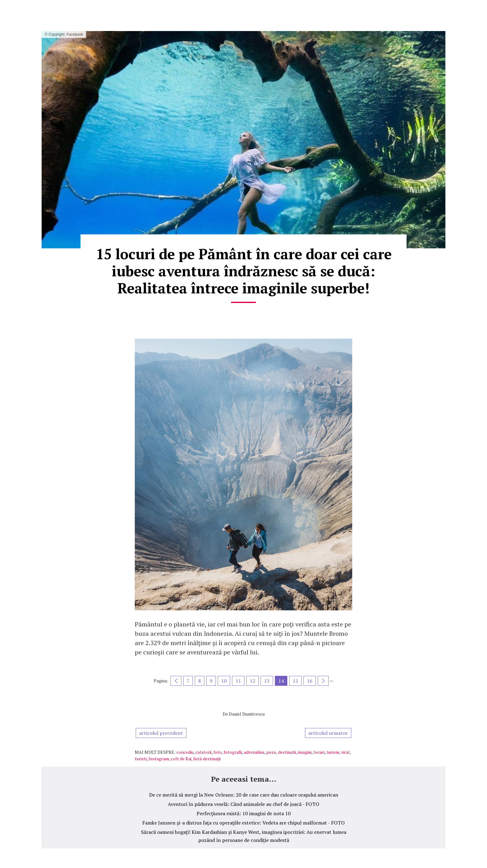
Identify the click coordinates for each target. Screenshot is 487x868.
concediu (185, 752)
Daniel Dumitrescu (247, 714)
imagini (305, 752)
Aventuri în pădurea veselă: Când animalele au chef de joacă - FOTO (243, 804)
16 (310, 681)
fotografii (233, 752)
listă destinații (207, 759)
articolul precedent (161, 733)
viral (345, 752)
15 (295, 681)
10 (224, 681)
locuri (319, 752)
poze (271, 752)
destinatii (287, 752)
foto (218, 752)
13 (267, 681)
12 (253, 681)
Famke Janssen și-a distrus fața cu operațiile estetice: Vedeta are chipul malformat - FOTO (243, 823)
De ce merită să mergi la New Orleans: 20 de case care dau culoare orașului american (244, 795)
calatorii (203, 752)
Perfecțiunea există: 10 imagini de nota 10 (244, 813)
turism (333, 752)
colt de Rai (181, 759)
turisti (141, 759)
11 (238, 681)
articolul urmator (328, 733)
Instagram (159, 759)
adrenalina (254, 752)
